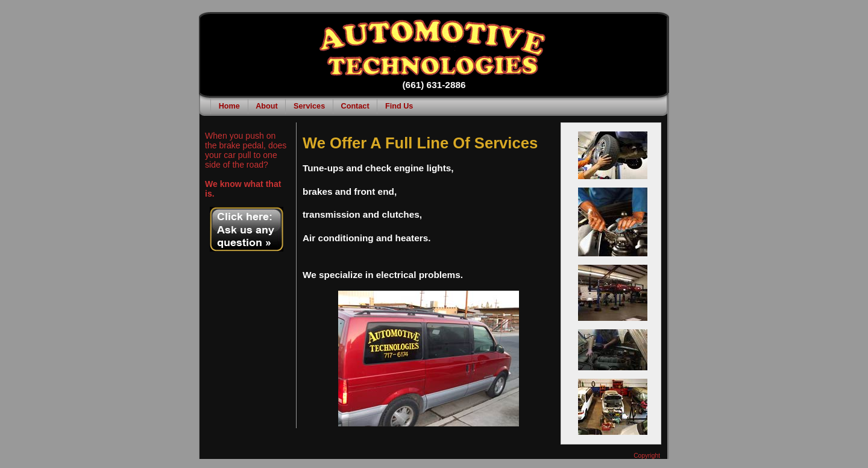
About (267, 106)
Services (309, 106)
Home (229, 106)
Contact (355, 106)
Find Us (399, 106)
